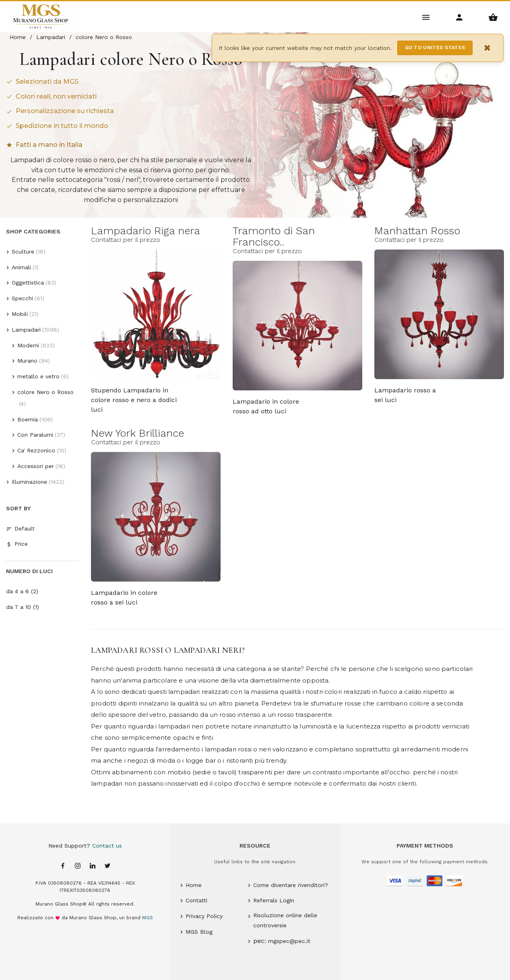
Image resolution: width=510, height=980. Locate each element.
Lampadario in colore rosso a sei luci (124, 597)
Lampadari (26, 330)
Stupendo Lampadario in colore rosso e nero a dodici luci (134, 396)
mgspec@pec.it (289, 941)
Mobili (20, 314)
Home (194, 885)
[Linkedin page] (93, 866)
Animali (21, 267)
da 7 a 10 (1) (23, 607)
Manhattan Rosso (417, 231)
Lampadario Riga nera (146, 231)
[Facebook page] (63, 866)
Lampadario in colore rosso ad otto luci (266, 406)
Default (20, 529)
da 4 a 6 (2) (22, 591)
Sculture (23, 252)
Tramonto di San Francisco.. (274, 236)
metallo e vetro (38, 376)
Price (17, 544)
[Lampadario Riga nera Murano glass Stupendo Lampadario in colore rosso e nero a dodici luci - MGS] (156, 314)
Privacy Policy (204, 916)
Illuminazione (29, 482)
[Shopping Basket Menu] (493, 17)
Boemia (28, 419)
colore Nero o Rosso (45, 392)
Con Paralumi (35, 435)
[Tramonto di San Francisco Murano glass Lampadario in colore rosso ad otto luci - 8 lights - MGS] (297, 326)
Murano (27, 361)
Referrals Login (274, 900)
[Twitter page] (107, 866)
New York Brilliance (137, 433)
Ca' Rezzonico (36, 450)
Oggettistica (28, 283)
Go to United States (435, 47)
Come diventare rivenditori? (291, 885)
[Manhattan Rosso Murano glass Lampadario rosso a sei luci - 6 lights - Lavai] (439, 314)
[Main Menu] (426, 17)
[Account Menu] (459, 17)
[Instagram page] (78, 866)
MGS (148, 918)
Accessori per (36, 466)
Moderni (28, 345)
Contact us (107, 846)
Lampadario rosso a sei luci (405, 395)
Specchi (22, 298)
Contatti (196, 900)
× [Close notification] (487, 48)
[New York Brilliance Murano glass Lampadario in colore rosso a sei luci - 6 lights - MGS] (156, 517)
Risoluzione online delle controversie (285, 920)
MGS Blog (199, 932)
